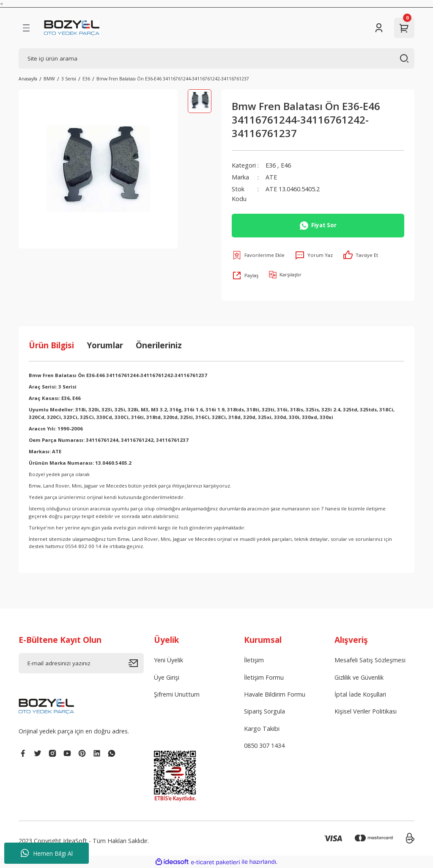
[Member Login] (379, 28)
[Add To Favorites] (258, 255)
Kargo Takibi (262, 729)
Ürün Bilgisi (51, 345)
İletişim (254, 660)
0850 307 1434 (264, 745)
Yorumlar (105, 345)
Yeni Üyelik (169, 660)
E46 (286, 165)
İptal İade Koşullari (360, 694)
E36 (271, 165)
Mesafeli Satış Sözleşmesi (370, 660)
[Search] (216, 58)
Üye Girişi (167, 677)
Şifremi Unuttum (177, 694)
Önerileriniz (159, 345)
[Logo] (72, 28)
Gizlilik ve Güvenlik (359, 677)
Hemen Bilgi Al (47, 853)
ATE (271, 177)
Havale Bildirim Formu (275, 694)
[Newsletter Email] (81, 663)
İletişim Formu (264, 677)
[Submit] (136, 663)
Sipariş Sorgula (264, 711)
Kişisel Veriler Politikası (366, 711)
